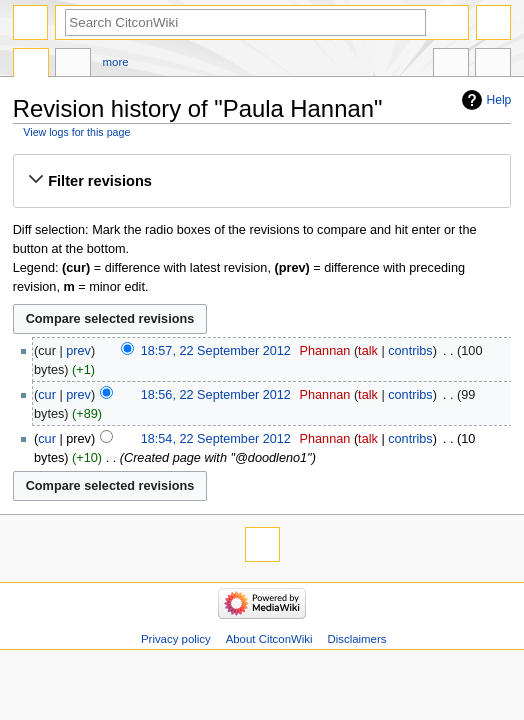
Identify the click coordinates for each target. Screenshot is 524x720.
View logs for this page (76, 132)
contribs (410, 351)
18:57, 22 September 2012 (216, 351)
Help (499, 100)
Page (31, 65)
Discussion (73, 65)
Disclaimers (356, 639)
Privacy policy (176, 639)
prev (78, 351)
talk (368, 351)
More (116, 62)
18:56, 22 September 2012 (216, 395)
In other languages (451, 65)
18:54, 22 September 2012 (216, 439)
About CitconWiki (269, 639)
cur (47, 395)
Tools (493, 65)
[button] (261, 181)
